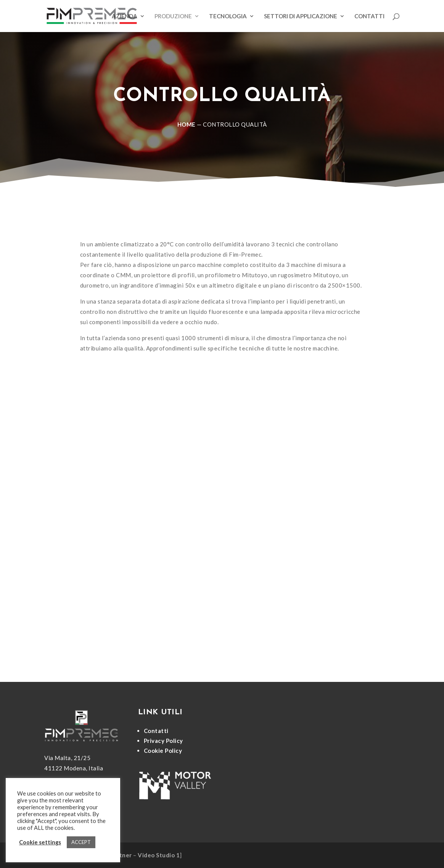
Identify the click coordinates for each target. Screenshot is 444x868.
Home (187, 124)
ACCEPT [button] (81, 842)
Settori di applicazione (301, 16)
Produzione (173, 16)
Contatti (369, 16)
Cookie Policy (163, 751)
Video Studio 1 (159, 855)
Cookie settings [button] (40, 842)
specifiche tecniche (236, 348)
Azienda (125, 16)
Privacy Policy (163, 741)
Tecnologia (228, 16)
